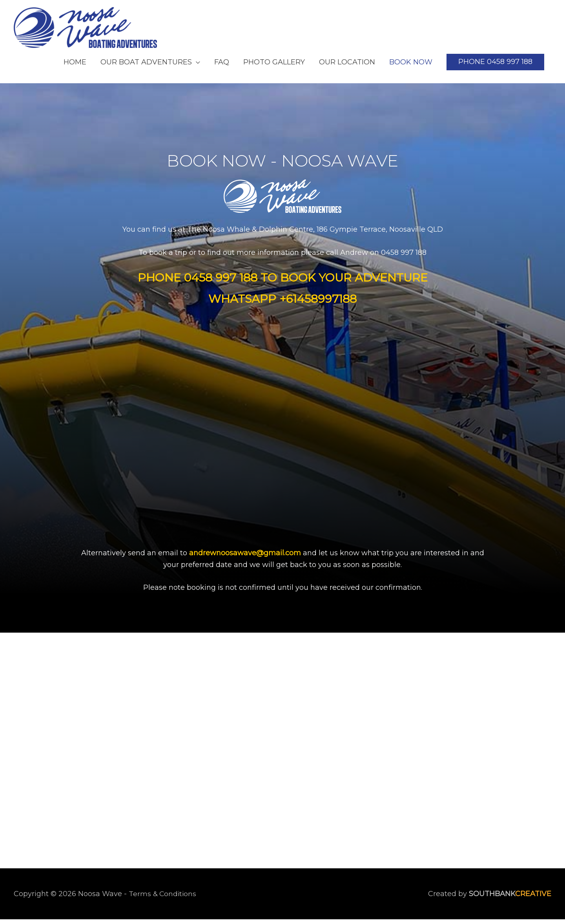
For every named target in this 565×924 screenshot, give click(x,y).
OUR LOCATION (347, 66)
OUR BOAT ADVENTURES (146, 66)
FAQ (222, 66)
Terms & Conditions (163, 898)
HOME (75, 66)
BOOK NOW (411, 66)
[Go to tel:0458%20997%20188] (282, 282)
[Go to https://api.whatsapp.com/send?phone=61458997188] (283, 303)
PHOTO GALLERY (274, 66)
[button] (495, 67)
